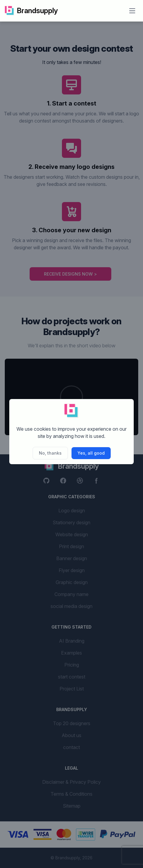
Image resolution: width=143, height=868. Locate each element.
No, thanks (50, 453)
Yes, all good (91, 453)
